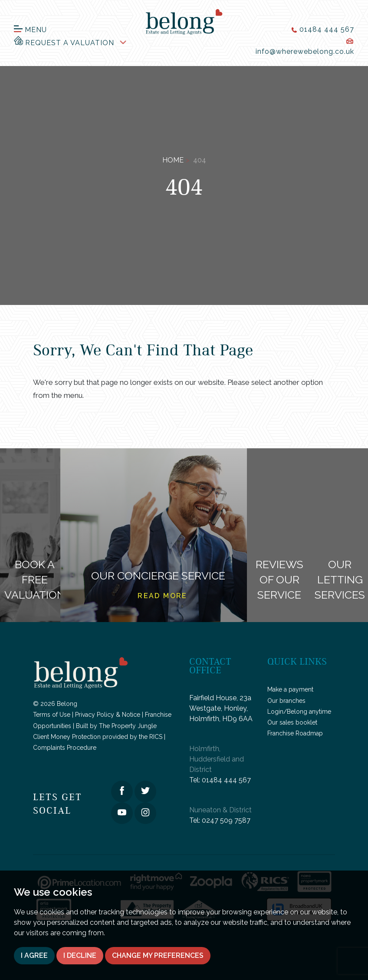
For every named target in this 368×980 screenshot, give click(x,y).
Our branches (286, 701)
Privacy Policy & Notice (108, 715)
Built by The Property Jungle (116, 726)
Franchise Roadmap (295, 733)
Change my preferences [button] (158, 955)
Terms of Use (52, 715)
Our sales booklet (292, 722)
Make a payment (290, 689)
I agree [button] (34, 955)
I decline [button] (80, 955)
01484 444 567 (226, 780)
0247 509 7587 (226, 820)
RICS (156, 737)
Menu (30, 30)
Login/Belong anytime (299, 712)
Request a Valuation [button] (64, 41)
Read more (163, 596)
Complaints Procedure (65, 748)
